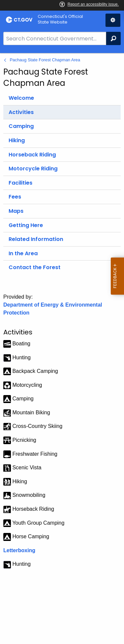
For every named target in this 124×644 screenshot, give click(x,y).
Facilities (21, 183)
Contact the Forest (35, 267)
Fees (15, 197)
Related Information (36, 239)
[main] (62, 349)
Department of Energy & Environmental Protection (53, 309)
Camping (21, 126)
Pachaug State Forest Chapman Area (45, 60)
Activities (21, 112)
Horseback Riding (32, 155)
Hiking (17, 140)
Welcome (21, 98)
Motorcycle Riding (33, 169)
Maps (16, 211)
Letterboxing (19, 550)
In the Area (23, 253)
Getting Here (26, 225)
